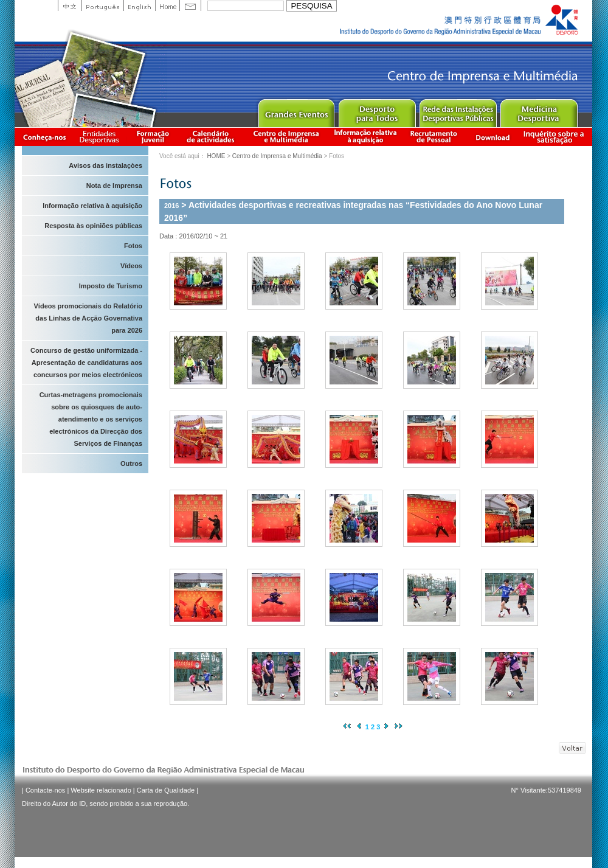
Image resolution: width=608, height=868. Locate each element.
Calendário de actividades (211, 137)
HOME (216, 156)
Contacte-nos (45, 790)
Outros (131, 464)
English (139, 5)
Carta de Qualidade (166, 790)
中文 (70, 5)
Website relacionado (101, 790)
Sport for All (377, 110)
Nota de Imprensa (114, 186)
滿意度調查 (556, 137)
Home (167, 5)
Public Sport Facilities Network (458, 110)
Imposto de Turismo (111, 286)
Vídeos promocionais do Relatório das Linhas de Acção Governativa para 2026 (88, 318)
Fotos (133, 246)
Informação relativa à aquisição (365, 137)
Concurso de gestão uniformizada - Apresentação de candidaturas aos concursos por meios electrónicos (86, 363)
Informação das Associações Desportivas (101, 137)
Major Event (296, 110)
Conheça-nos (44, 137)
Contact (190, 5)
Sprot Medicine (538, 110)
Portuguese (102, 5)
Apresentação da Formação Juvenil (153, 137)
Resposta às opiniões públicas (93, 226)
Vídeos (131, 266)
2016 (171, 206)
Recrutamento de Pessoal (434, 137)
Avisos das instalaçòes (105, 165)
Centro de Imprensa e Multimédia (287, 137)
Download (492, 137)
